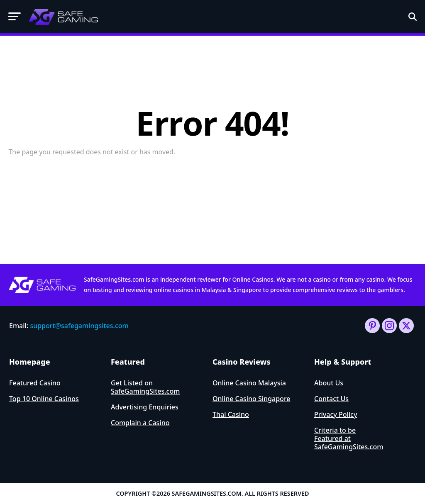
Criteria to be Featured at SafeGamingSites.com (349, 438)
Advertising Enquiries (145, 407)
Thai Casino (231, 414)
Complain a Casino (140, 423)
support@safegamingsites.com (79, 326)
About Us (329, 383)
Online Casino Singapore (252, 399)
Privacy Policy (336, 414)
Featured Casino (35, 383)
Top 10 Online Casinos (44, 399)
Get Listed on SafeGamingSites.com (145, 387)
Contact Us (331, 399)
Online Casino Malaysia (249, 383)
